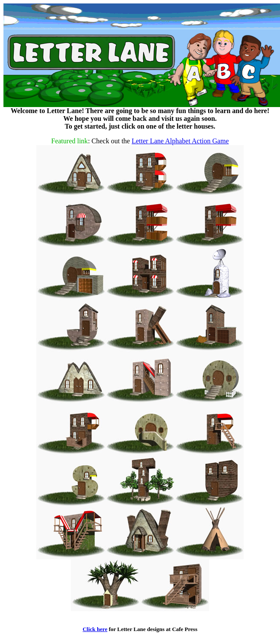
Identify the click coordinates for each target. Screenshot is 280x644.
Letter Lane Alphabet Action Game (180, 141)
